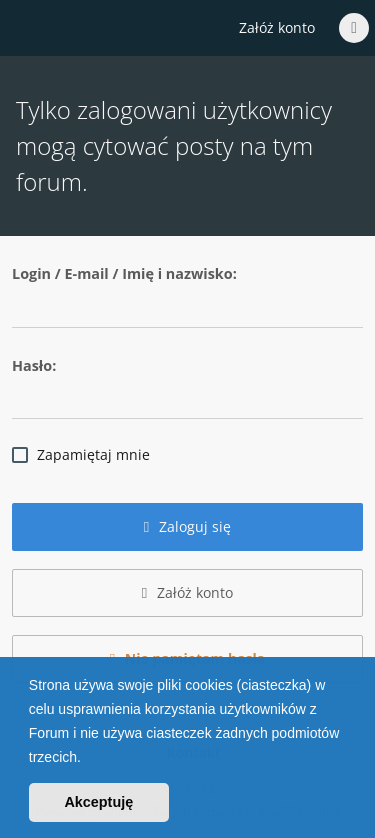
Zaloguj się (188, 526)
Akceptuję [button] (98, 802)
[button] (88, 759)
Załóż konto (277, 27)
